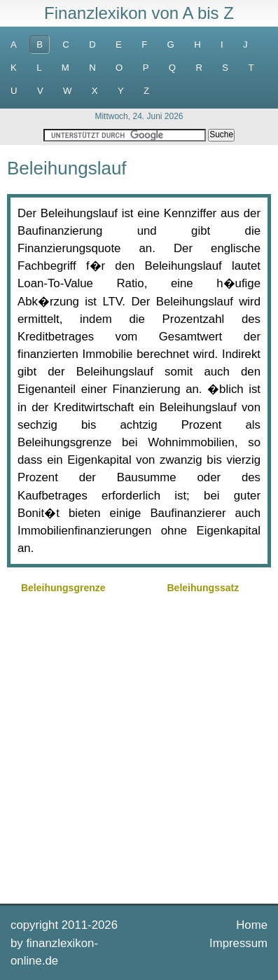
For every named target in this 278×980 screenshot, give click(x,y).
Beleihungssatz (203, 588)
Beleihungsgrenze (63, 588)
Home (252, 925)
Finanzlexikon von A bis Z (139, 13)
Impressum (238, 943)
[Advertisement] (139, 747)
